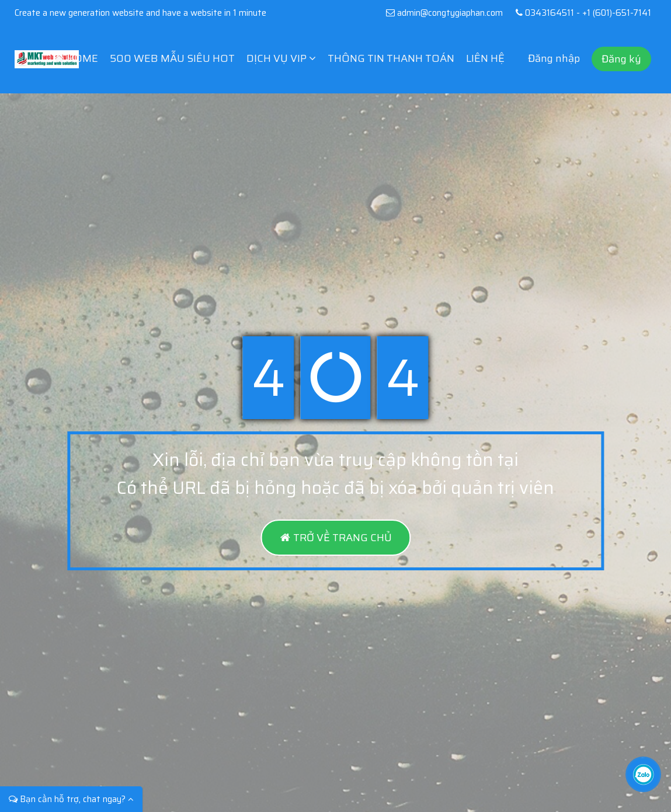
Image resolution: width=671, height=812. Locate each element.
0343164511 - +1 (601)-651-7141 (581, 13)
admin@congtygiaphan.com (444, 13)
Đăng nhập (554, 58)
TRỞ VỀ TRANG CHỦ (335, 538)
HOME (76, 58)
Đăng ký (621, 59)
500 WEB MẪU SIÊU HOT (172, 58)
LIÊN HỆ (485, 58)
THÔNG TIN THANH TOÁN (391, 58)
